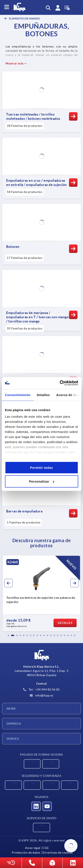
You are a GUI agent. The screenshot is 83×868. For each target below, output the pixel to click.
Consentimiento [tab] (18, 395)
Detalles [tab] (43, 395)
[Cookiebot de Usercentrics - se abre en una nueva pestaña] (60, 383)
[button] (8, 635)
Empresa (14, 724)
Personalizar (42, 481)
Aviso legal (33, 848)
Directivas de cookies (58, 853)
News (11, 709)
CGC (46, 848)
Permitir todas (42, 467)
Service (13, 739)
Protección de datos (26, 853)
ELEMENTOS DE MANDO (24, 19)
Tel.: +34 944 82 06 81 (41, 689)
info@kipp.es (42, 695)
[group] (41, 593)
